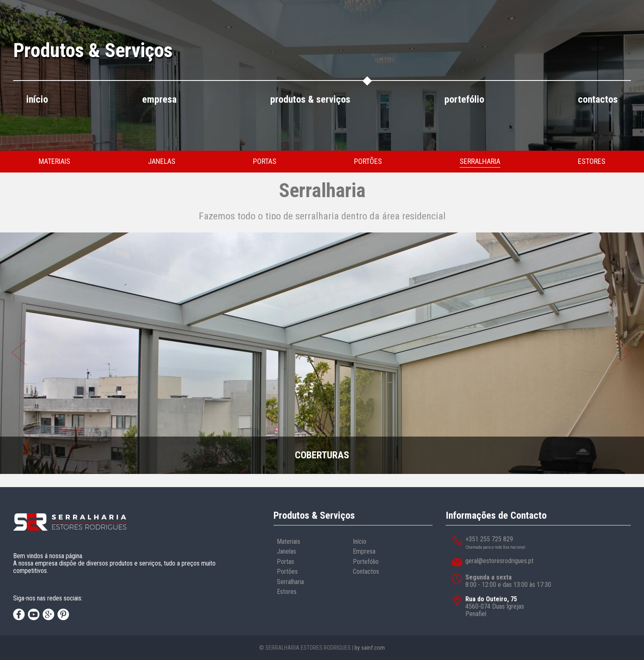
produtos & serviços (310, 100)
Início (360, 542)
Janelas (286, 551)
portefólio (464, 100)
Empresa (364, 551)
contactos (598, 100)
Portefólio (366, 562)
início (37, 100)
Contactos (366, 571)
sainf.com (373, 648)
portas (265, 161)
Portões (287, 571)
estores (592, 161)
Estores (287, 592)
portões (368, 161)
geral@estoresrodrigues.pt (499, 561)
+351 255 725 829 (489, 539)
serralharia (480, 161)
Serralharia (290, 582)
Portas (285, 562)
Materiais (289, 542)
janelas (162, 161)
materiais (54, 161)
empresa (159, 100)
